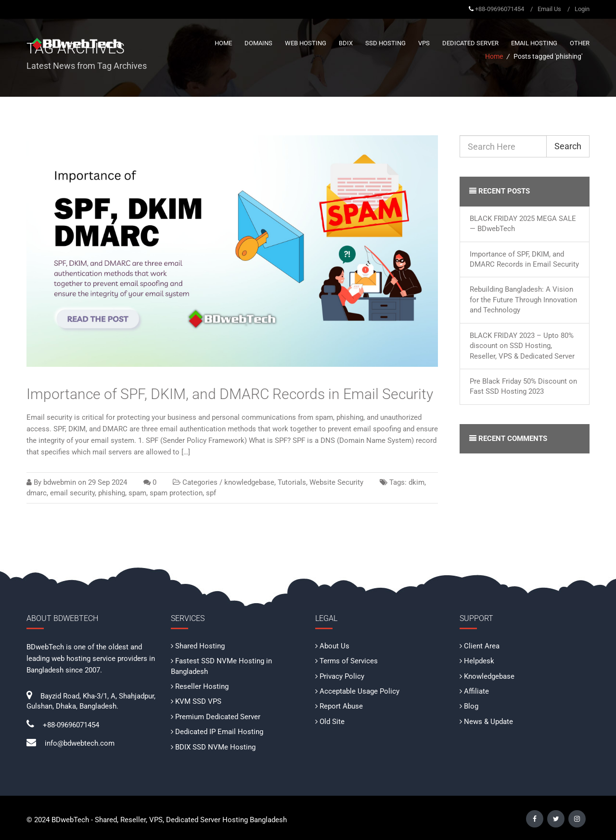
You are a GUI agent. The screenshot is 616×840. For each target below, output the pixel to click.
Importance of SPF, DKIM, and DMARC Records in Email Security (230, 394)
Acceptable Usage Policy (359, 691)
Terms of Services (349, 661)
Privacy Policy (342, 676)
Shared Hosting (200, 646)
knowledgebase (249, 482)
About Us (334, 646)
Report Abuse (341, 706)
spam (137, 493)
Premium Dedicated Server (218, 717)
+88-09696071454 (500, 9)
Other (580, 43)
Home (223, 43)
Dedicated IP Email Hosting (219, 732)
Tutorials (292, 482)
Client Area (482, 646)
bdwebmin (60, 482)
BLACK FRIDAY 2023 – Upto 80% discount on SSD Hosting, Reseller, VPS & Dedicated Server (522, 346)
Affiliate (476, 691)
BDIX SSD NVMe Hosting (215, 747)
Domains (258, 43)
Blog (471, 706)
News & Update (488, 722)
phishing (112, 493)
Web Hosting (306, 43)
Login (582, 9)
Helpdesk (479, 661)
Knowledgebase (489, 676)
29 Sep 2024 (108, 482)
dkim (417, 482)
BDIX (346, 43)
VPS (424, 43)
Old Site (332, 722)
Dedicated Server (470, 43)
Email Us (549, 9)
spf (211, 493)
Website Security (336, 482)
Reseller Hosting (202, 686)
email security (72, 493)
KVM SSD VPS (198, 701)
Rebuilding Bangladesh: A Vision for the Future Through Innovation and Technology (523, 300)
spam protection (176, 493)
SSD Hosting (385, 43)
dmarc (37, 493)
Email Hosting (534, 43)
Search (568, 146)
